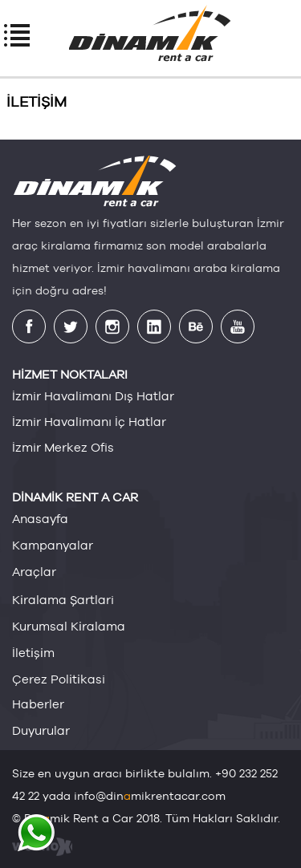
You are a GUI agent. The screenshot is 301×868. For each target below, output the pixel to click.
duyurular (41, 730)
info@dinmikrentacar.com (150, 796)
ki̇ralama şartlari (63, 599)
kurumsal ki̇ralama (69, 626)
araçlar (34, 572)
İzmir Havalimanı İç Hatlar (89, 422)
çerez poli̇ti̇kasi (59, 679)
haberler (38, 704)
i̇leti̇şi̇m (33, 652)
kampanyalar (53, 545)
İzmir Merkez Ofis (63, 447)
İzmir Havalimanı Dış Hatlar (93, 396)
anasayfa (40, 519)
